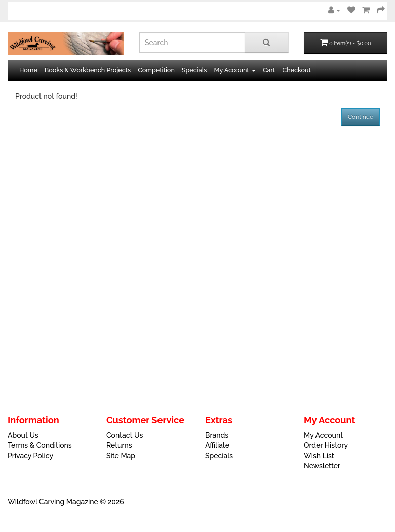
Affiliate (217, 445)
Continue (361, 117)
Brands (217, 435)
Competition (156, 70)
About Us (23, 435)
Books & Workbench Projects (88, 70)
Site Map (121, 456)
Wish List (319, 456)
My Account (323, 435)
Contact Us (125, 435)
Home (28, 70)
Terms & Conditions (40, 445)
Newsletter (322, 466)
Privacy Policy (30, 456)
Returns (119, 445)
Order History (326, 445)
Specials (194, 70)
